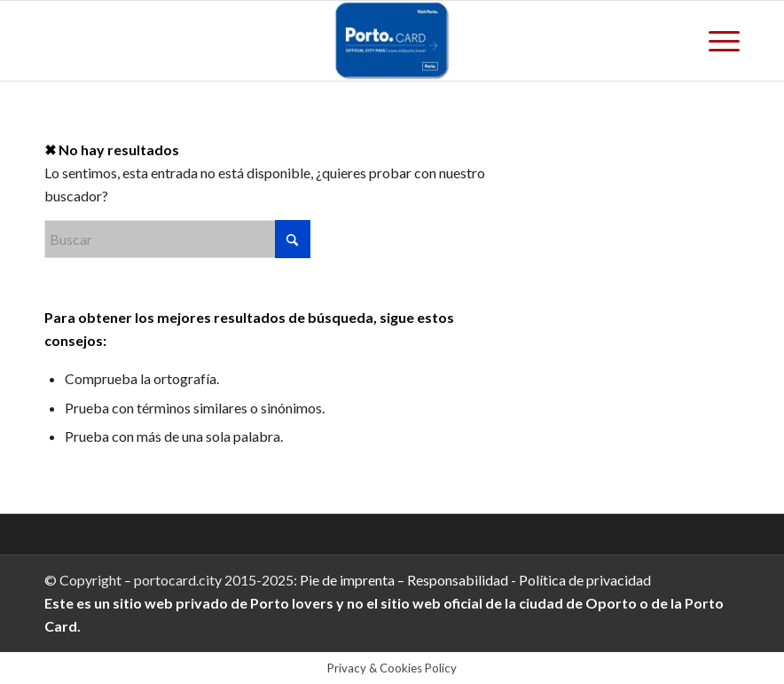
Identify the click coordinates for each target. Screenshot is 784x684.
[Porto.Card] (392, 41)
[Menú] (715, 41)
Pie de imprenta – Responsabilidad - (408, 580)
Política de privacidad (584, 580)
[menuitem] (715, 41)
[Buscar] (177, 239)
